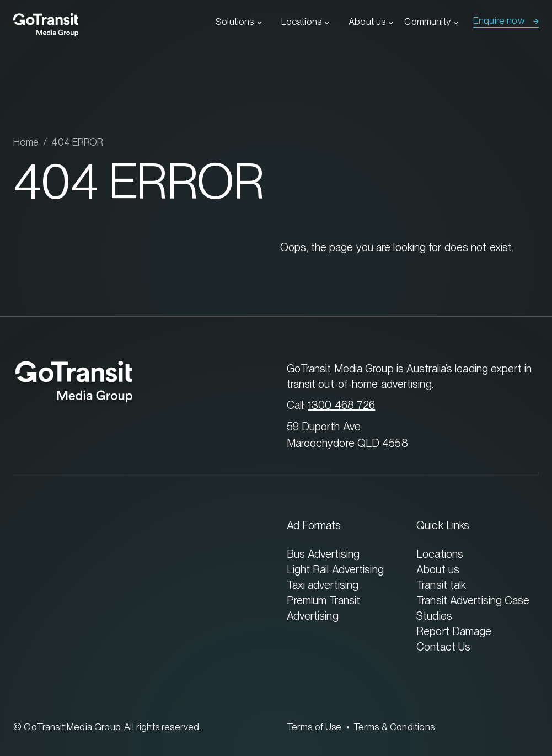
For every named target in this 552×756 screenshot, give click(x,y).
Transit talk (441, 585)
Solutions (235, 22)
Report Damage (454, 631)
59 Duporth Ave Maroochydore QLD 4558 (347, 435)
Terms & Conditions (394, 727)
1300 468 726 (341, 405)
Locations (302, 22)
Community (427, 22)
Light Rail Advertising (335, 569)
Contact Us (443, 646)
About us (367, 22)
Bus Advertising (323, 554)
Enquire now (499, 20)
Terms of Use (314, 727)
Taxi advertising (323, 585)
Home (26, 142)
